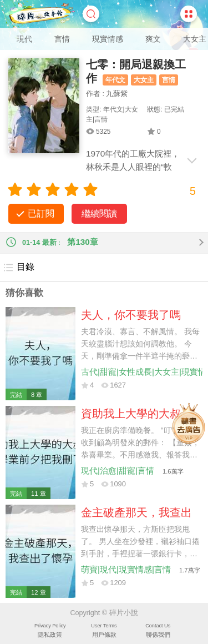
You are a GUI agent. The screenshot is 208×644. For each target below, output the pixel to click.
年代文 (115, 80)
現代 (24, 39)
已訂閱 (41, 213)
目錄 (19, 268)
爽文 (153, 39)
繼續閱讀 (99, 213)
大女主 (195, 39)
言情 (62, 39)
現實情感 (108, 39)
